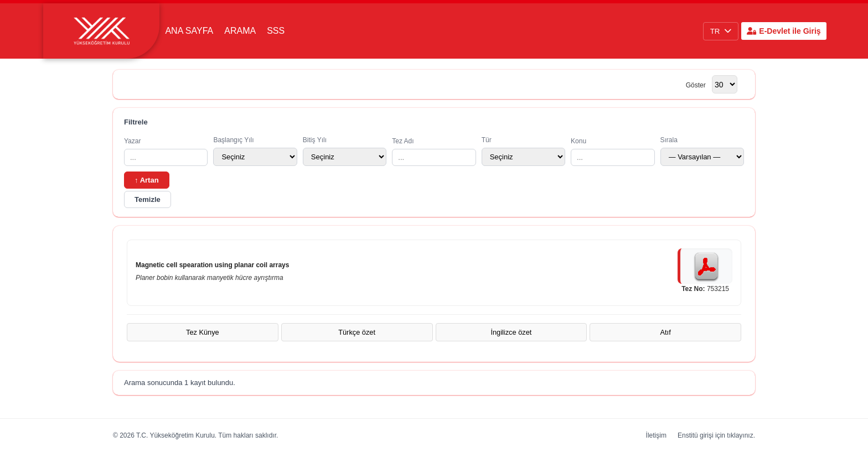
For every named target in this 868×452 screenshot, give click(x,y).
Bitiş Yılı (345, 151)
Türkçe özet (357, 332)
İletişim (656, 435)
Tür (523, 151)
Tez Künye (203, 332)
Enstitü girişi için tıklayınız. (716, 435)
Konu (613, 152)
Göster (696, 85)
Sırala (702, 151)
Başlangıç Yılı (255, 151)
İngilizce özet (511, 332)
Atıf (666, 332)
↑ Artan (147, 180)
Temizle (148, 199)
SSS (276, 31)
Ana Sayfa (189, 31)
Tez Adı (434, 152)
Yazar (166, 152)
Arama (240, 31)
